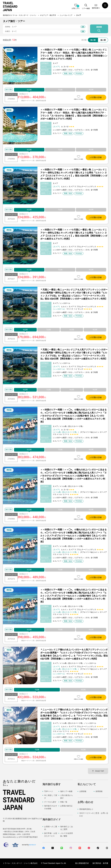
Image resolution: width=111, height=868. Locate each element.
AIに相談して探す (51, 797)
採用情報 (99, 791)
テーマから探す (50, 802)
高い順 (103, 40)
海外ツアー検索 (66, 791)
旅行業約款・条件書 (100, 863)
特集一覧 (64, 802)
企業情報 (83, 791)
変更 (83, 27)
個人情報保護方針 (82, 863)
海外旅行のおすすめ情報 (51, 807)
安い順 (93, 40)
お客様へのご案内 (51, 828)
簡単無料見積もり (86, 809)
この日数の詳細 (95, 97)
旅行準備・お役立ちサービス (51, 835)
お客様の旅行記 (66, 806)
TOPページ (49, 791)
